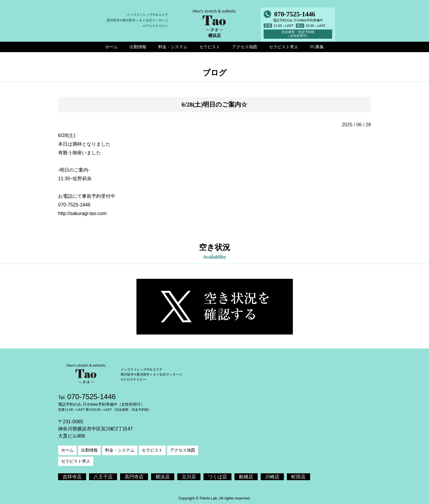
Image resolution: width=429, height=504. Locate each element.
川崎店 (272, 477)
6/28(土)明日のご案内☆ (215, 104)
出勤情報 (89, 450)
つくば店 (217, 477)
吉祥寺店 (72, 477)
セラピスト (152, 450)
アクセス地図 (183, 450)
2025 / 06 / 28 (356, 125)
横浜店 (163, 477)
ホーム (67, 450)
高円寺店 (134, 477)
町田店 (299, 477)
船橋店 (246, 477)
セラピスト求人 (76, 461)
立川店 (189, 477)
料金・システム (120, 450)
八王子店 (103, 477)
